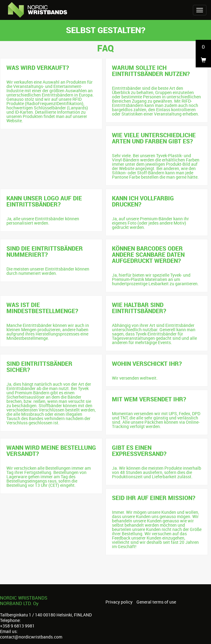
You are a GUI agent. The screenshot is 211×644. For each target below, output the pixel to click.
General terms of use (156, 602)
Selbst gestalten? (106, 30)
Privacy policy (119, 602)
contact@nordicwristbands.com (31, 637)
